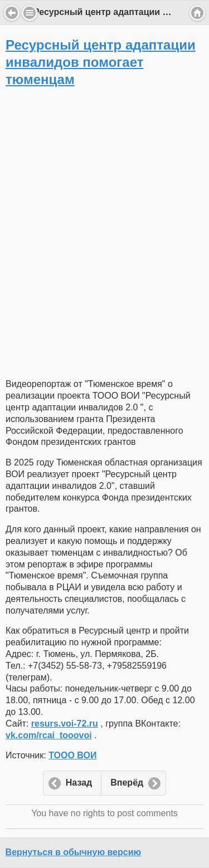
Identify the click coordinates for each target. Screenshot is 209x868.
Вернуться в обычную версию (74, 852)
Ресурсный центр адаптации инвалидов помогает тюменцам (101, 62)
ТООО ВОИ (72, 755)
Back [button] (12, 13)
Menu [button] (30, 13)
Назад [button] (79, 783)
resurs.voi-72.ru (65, 724)
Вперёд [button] (127, 783)
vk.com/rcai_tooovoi (49, 735)
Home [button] (197, 13)
